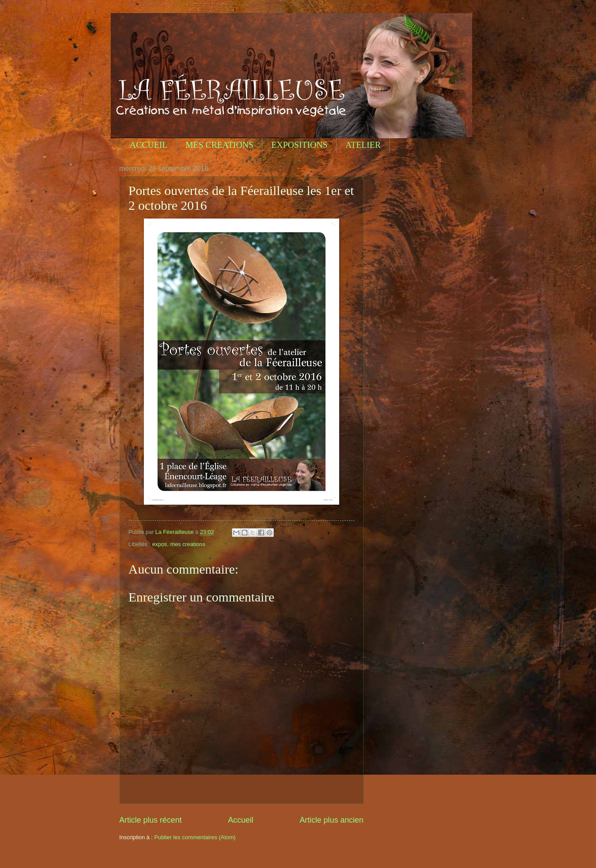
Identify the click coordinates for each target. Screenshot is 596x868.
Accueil (241, 820)
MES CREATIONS (219, 145)
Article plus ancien (331, 820)
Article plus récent (151, 820)
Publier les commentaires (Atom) (195, 837)
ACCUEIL (149, 145)
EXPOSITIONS (299, 145)
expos (160, 544)
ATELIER (363, 145)
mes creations (187, 544)
